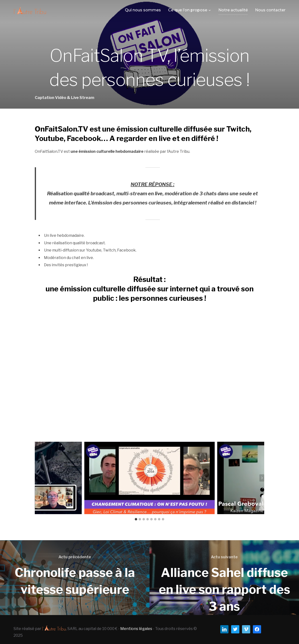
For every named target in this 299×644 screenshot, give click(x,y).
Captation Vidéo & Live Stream (64, 98)
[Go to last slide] (37, 478)
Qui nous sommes (143, 10)
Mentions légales (136, 629)
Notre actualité (233, 10)
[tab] (136, 519)
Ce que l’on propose (188, 10)
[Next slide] (262, 478)
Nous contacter (270, 10)
